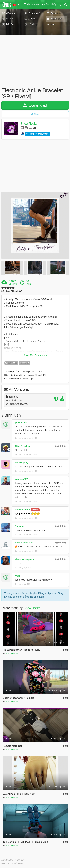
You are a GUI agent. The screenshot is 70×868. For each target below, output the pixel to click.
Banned (35, 508)
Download (35, 105)
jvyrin (18, 574)
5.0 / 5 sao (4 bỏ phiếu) (12, 291)
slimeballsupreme (25, 557)
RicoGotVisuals (24, 541)
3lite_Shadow (22, 444)
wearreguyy (21, 461)
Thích (28, 284)
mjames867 (21, 477)
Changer (20, 524)
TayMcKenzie (22, 508)
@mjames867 (22, 512)
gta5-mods (21, 421)
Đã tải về (13, 284)
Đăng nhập (45, 591)
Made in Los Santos (12, 861)
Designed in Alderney (13, 858)
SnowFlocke (29, 124)
